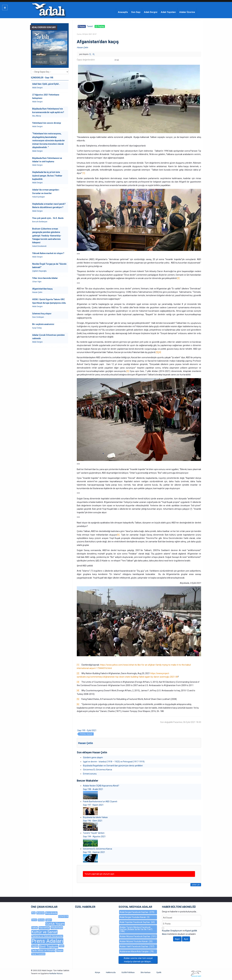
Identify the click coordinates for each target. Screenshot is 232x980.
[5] (128, 371)
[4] (160, 352)
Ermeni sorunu (90, 774)
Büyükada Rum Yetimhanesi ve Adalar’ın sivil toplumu (47, 160)
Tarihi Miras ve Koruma (43, 950)
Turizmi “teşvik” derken (94, 833)
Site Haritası (146, 972)
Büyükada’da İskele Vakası (95, 817)
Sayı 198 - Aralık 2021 (93, 789)
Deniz (34, 920)
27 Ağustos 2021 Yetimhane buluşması (46, 96)
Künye (98, 972)
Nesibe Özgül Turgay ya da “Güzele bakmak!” (49, 266)
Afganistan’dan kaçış (42, 289)
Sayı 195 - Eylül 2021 (87, 730)
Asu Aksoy (37, 116)
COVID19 (63, 916)
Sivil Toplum (49, 946)
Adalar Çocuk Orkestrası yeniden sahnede (48, 337)
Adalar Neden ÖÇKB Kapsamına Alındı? (101, 786)
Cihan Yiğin (37, 282)
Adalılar (40, 913)
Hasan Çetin (82, 47)
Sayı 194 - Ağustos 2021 (94, 837)
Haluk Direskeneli (39, 246)
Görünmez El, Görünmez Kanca (98, 770)
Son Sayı (136, 12)
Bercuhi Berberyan (40, 222)
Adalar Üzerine (187, 12)
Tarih (62, 946)
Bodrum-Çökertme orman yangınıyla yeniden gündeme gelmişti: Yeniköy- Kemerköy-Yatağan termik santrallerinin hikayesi (47, 236)
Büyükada (51, 913)
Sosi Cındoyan (38, 317)
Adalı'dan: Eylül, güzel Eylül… (46, 84)
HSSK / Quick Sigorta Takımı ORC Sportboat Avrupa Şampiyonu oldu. (49, 301)
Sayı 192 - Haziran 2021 (94, 852)
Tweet (90, 26)
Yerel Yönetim (38, 954)
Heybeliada (57, 928)
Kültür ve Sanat (44, 932)
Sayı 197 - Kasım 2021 (93, 805)
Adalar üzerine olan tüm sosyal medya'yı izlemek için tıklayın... (138, 960)
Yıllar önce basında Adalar (45, 278)
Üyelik (159, 972)
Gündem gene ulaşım (93, 757)
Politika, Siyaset (86, 734)
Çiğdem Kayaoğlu (39, 271)
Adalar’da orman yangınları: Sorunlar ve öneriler (46, 191)
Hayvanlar (44, 928)
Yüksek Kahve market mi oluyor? (48, 253)
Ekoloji (41, 920)
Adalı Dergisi (151, 12)
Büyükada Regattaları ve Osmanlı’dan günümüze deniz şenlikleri (113, 766)
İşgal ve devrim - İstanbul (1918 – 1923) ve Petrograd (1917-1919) (114, 762)
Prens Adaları (47, 941)
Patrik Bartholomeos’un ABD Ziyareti (100, 801)
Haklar (35, 928)
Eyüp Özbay (37, 328)
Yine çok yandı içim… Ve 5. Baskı (48, 218)
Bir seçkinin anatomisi (43, 324)
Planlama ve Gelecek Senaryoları (47, 936)
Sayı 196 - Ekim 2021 (93, 821)
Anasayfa (123, 12)
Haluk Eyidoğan (39, 197)
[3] (157, 352)
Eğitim (49, 920)
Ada (33, 913)
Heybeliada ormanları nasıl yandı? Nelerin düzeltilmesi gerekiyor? (49, 206)
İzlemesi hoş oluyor (42, 314)
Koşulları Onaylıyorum (172, 931)
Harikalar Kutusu (56, 973)
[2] (178, 278)
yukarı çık (196, 885)
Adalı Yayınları (168, 12)
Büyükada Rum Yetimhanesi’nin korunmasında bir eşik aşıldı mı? (48, 110)
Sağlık (35, 946)
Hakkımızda (111, 972)
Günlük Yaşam (55, 924)
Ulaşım (60, 950)
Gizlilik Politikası (128, 972)
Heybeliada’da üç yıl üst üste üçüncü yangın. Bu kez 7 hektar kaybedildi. (47, 176)
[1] (84, 173)
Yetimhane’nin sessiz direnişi (47, 123)
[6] (118, 535)
